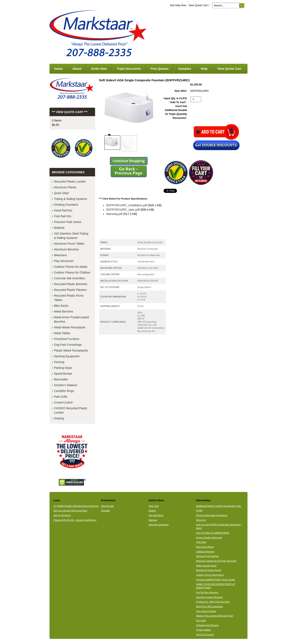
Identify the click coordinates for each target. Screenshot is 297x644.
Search (152, 511)
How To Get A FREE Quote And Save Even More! (218, 526)
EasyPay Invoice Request (209, 597)
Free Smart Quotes (206, 611)
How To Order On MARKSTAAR (213, 533)
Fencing (59, 362)
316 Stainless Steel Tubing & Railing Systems (71, 236)
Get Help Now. (178, 5)
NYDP (199, 511)
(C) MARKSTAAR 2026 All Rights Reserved (76, 506)
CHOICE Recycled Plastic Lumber (71, 410)
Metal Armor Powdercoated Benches (71, 319)
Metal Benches (64, 311)
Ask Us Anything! (205, 547)
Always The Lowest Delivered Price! (215, 616)
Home (59, 69)
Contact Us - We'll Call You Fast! (213, 602)
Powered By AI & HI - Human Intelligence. (75, 520)
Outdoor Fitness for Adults (71, 267)
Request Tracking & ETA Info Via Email (216, 561)
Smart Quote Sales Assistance (212, 515)
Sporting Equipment (67, 356)
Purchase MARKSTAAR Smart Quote (216, 580)
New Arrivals (107, 506)
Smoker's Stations (66, 385)
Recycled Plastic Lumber (70, 182)
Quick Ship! (61, 193)
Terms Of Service (205, 635)
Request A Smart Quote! (209, 570)
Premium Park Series (68, 222)
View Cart (154, 506)
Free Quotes (160, 69)
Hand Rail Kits (63, 210)
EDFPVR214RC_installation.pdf (127, 205)
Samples (185, 69)
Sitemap (153, 520)
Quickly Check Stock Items (210, 575)
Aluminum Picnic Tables (69, 244)
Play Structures (64, 261)
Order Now (99, 69)
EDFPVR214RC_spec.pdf (123, 210)
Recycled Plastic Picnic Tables (69, 298)
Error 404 (201, 620)
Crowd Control (63, 402)
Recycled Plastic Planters (70, 290)
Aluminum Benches (67, 249)
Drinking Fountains (66, 205)
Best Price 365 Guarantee (210, 606)
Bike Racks (61, 306)
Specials (105, 511)
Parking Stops (63, 368)
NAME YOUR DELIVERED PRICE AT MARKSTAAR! (216, 586)
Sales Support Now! (206, 566)
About (77, 69)
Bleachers (60, 255)
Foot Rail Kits (63, 216)
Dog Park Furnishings (68, 345)
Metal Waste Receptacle (70, 327)
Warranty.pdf (114, 214)
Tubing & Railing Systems (71, 199)
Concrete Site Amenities (69, 278)
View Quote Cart (199, 5)
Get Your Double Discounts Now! (70, 511)
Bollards (59, 228)
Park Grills (61, 397)
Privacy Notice (204, 630)
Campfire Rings (64, 391)
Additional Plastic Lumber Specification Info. (219, 506)
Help (204, 69)
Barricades (61, 379)
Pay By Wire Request (207, 592)
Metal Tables (62, 333)
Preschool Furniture (67, 339)
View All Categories (159, 525)
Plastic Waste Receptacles (71, 350)
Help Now (201, 542)
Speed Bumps (63, 374)
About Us (201, 520)
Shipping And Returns (207, 625)
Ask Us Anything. (62, 515)
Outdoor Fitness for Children (72, 272)
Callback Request (205, 552)
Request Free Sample (207, 556)
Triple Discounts (129, 69)
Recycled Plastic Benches (71, 284)
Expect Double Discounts (209, 538)
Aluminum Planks (65, 187)
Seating (59, 418)
